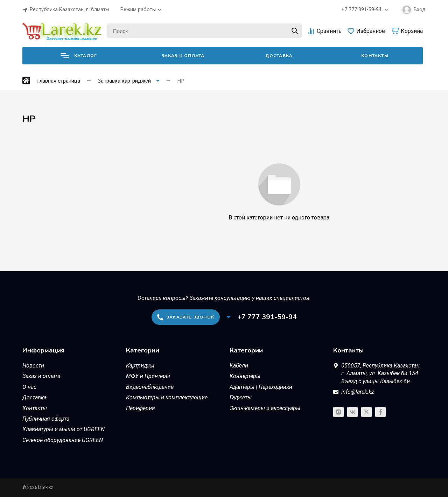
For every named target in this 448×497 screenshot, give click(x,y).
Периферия (141, 408)
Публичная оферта (46, 419)
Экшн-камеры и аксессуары (265, 408)
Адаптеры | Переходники (261, 387)
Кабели (239, 366)
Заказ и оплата (183, 56)
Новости (33, 366)
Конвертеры (245, 376)
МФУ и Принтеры (148, 376)
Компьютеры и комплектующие (167, 397)
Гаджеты (241, 397)
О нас (29, 387)
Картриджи (140, 366)
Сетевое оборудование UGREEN (63, 440)
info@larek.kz (358, 392)
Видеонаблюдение (150, 387)
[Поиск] (204, 31)
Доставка (279, 56)
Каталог (79, 56)
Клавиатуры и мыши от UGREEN (64, 429)
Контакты (375, 56)
